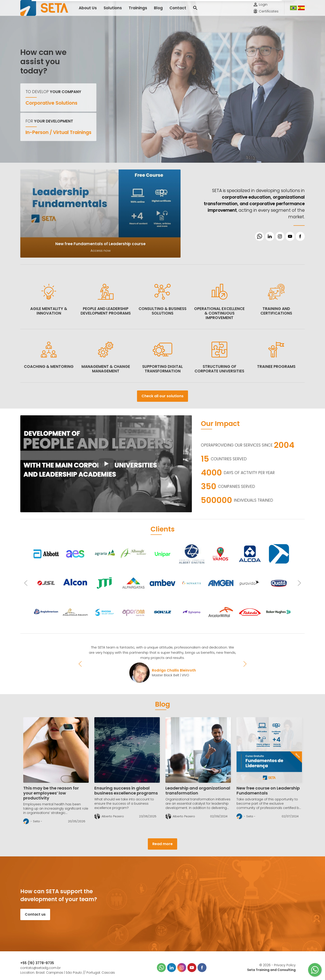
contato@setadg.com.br (41, 968)
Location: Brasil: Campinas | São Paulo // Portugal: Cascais (68, 973)
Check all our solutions (162, 396)
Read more (162, 844)
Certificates (269, 15)
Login (263, 8)
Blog (147, 11)
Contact (165, 11)
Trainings (130, 11)
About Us (86, 11)
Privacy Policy (285, 965)
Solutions (108, 11)
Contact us (35, 914)
